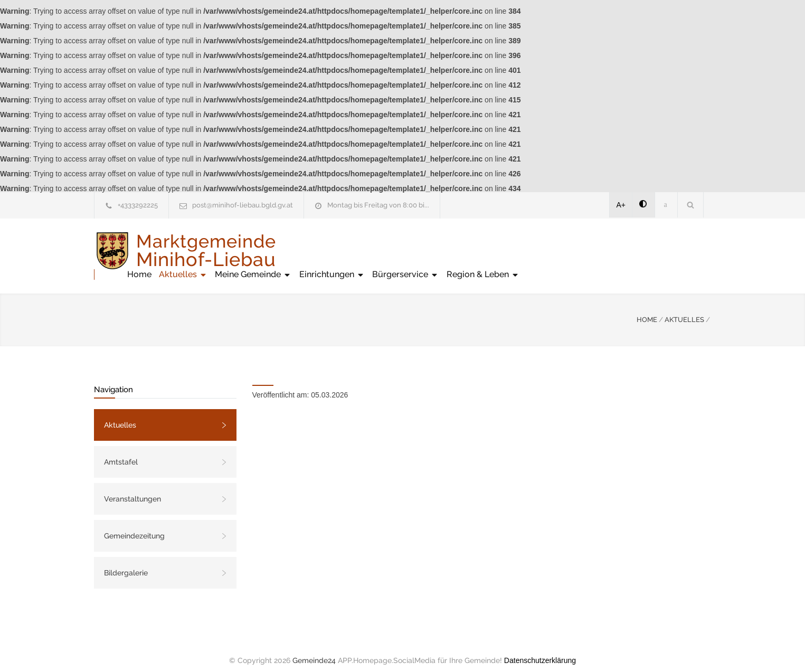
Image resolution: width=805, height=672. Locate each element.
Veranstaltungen (132, 488)
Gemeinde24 (314, 650)
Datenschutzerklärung (540, 650)
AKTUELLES (684, 309)
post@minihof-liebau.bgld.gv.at (243, 205)
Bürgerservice (598, 250)
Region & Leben (675, 250)
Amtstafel (121, 451)
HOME (647, 309)
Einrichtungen (524, 250)
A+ (621, 205)
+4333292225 (138, 205)
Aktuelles (375, 250)
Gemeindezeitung (134, 525)
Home (332, 250)
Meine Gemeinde (445, 250)
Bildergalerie (126, 562)
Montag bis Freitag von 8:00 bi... (378, 205)
